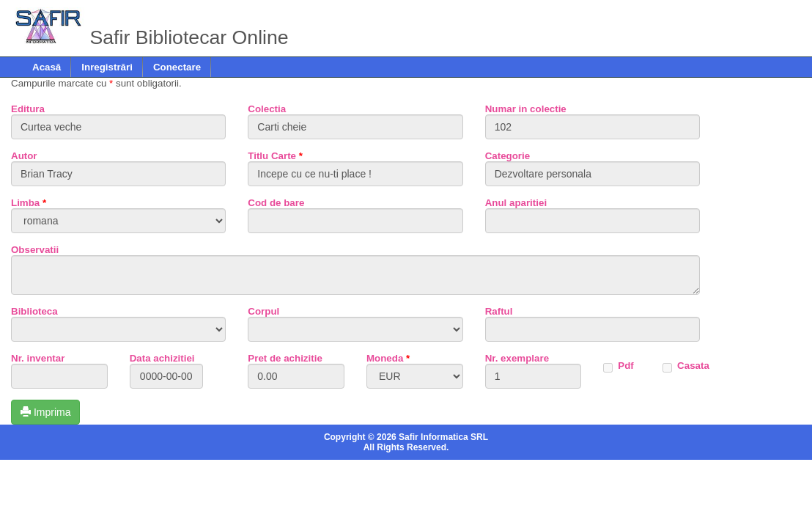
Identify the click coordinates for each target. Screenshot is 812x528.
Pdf (625, 366)
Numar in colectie (526, 109)
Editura (28, 109)
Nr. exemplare (517, 358)
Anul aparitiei (516, 203)
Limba (29, 203)
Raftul (499, 311)
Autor (24, 156)
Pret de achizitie (285, 358)
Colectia (267, 109)
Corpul (263, 311)
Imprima (45, 412)
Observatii (35, 250)
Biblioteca (34, 311)
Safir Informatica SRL (443, 437)
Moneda (388, 358)
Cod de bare (276, 203)
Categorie (507, 156)
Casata (693, 366)
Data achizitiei (162, 358)
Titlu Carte (275, 156)
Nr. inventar (38, 358)
